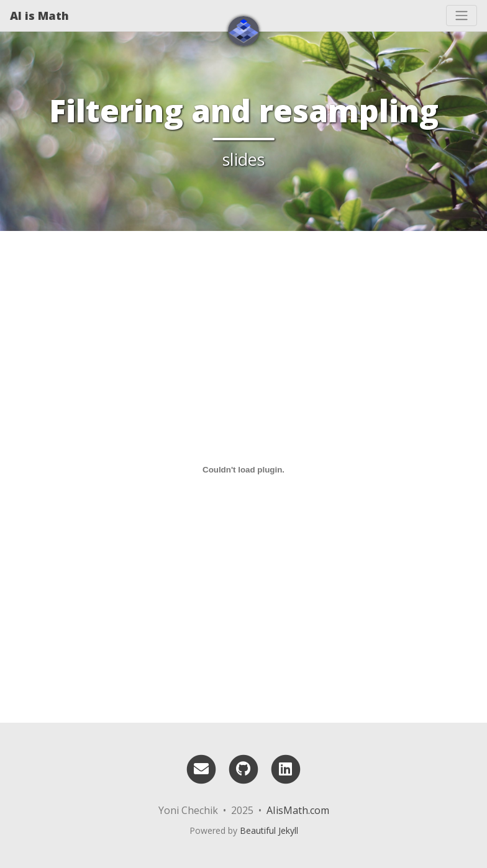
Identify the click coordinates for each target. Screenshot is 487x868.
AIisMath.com (298, 810)
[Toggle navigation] (462, 16)
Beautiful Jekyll (269, 830)
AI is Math (39, 16)
